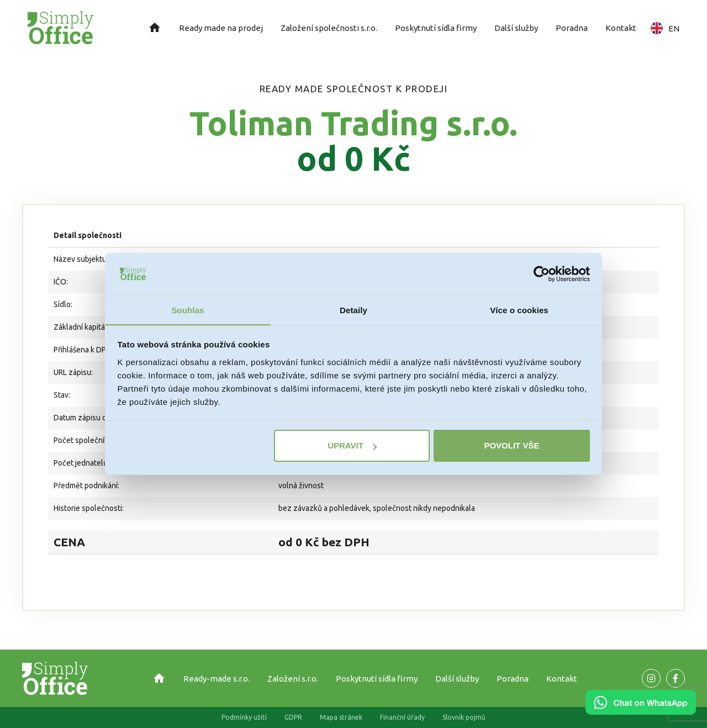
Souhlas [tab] (188, 310)
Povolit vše (511, 446)
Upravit (352, 446)
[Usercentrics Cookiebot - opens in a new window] (542, 274)
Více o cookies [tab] (519, 310)
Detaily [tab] (353, 310)
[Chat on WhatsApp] (641, 711)
